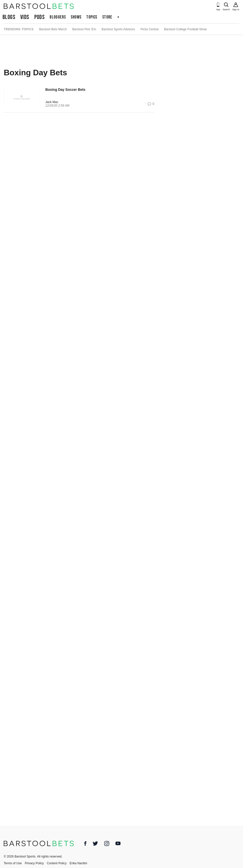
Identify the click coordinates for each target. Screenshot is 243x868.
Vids (25, 17)
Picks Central (150, 29)
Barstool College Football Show (185, 29)
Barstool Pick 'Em (84, 29)
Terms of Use (13, 863)
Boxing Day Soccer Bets (65, 90)
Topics (92, 17)
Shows (76, 17)
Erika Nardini (78, 863)
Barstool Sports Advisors (118, 29)
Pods (40, 17)
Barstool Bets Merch (53, 29)
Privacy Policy (34, 863)
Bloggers (58, 17)
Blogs (9, 17)
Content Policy (57, 863)
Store (107, 17)
